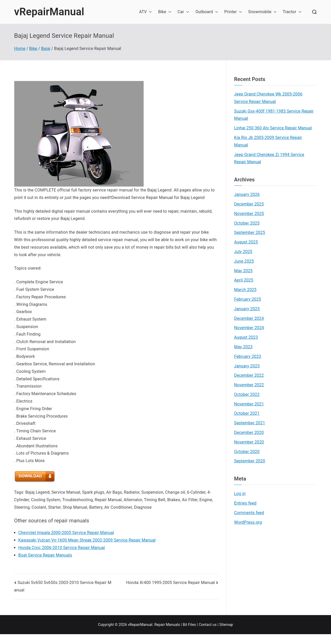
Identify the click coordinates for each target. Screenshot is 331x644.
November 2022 (249, 385)
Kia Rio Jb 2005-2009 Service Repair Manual (268, 141)
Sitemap (226, 625)
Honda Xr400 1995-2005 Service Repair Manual (170, 583)
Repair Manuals (167, 625)
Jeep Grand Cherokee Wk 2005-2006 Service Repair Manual (268, 98)
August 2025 (246, 242)
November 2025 (249, 214)
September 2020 (250, 461)
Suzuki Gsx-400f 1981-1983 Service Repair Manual (274, 115)
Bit (185, 625)
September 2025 (250, 232)
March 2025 (245, 290)
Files (192, 625)
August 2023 (246, 337)
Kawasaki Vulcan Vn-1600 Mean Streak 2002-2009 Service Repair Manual (87, 540)
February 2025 (248, 299)
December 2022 (249, 375)
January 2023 (247, 366)
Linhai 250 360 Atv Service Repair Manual (273, 128)
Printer (233, 12)
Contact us (208, 625)
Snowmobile (262, 12)
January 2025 (247, 309)
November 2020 (249, 442)
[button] (149, 12)
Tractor (292, 12)
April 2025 (244, 280)
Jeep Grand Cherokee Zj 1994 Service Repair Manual (269, 158)
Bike (165, 12)
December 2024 (249, 318)
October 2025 (247, 223)
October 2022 (247, 394)
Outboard (207, 12)
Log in (240, 494)
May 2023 (243, 347)
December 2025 (249, 204)
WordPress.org (248, 522)
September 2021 (250, 423)
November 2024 (249, 328)
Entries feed (245, 503)
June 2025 (244, 261)
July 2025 (243, 252)
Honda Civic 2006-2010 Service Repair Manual (62, 548)
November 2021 (249, 404)
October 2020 (247, 452)
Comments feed (249, 513)
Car (183, 12)
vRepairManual (49, 12)
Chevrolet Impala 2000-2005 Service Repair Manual (66, 533)
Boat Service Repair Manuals (45, 555)
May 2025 (243, 271)
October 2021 (247, 413)
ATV (145, 12)
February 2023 (248, 356)
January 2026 (247, 194)
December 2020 (249, 432)
